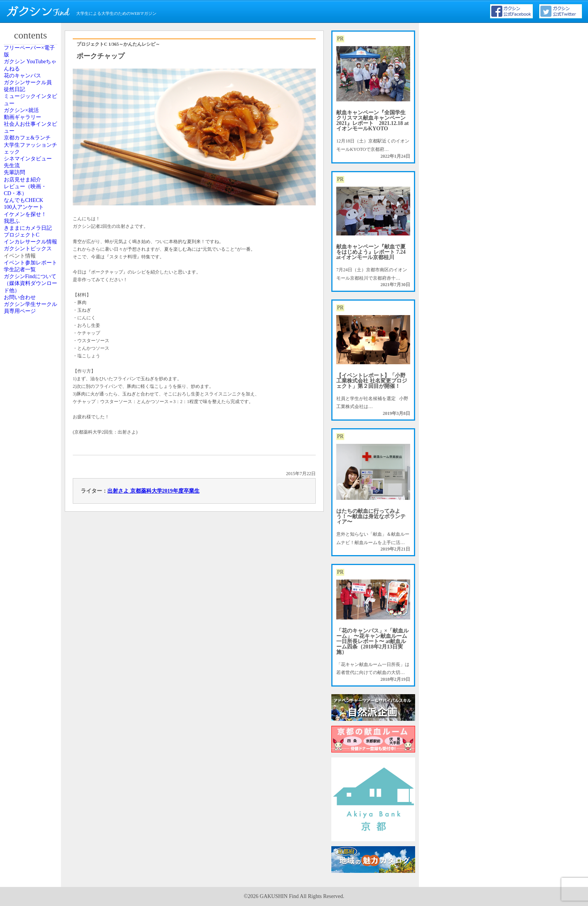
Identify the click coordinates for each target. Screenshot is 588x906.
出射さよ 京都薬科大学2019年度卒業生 (153, 491)
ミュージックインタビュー (32, 146)
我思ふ (20, 425)
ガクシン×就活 (28, 167)
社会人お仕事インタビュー (32, 205)
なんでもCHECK (30, 374)
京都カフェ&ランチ (31, 229)
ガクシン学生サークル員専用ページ (32, 642)
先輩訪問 (22, 315)
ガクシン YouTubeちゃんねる (31, 80)
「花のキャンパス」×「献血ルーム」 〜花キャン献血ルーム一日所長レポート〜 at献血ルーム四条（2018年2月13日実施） (372, 641)
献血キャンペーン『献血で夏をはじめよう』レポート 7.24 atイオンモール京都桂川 (371, 252)
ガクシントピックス (32, 511)
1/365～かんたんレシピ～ (134, 44)
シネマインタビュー (32, 277)
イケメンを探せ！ (32, 408)
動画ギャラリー (29, 184)
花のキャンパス (29, 101)
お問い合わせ (27, 622)
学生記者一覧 (27, 573)
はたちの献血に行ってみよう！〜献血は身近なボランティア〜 (371, 516)
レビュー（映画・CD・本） (32, 353)
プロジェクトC (29, 467)
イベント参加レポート (32, 553)
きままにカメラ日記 (32, 446)
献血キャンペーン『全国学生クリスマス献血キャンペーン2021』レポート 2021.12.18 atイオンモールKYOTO (372, 121)
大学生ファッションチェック (32, 253)
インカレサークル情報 (32, 487)
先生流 (20, 298)
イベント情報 (27, 532)
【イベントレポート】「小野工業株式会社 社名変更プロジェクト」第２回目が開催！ (372, 381)
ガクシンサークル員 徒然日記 (32, 122)
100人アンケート (30, 391)
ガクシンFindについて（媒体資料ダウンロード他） (32, 597)
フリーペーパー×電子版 (33, 56)
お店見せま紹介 (29, 332)
